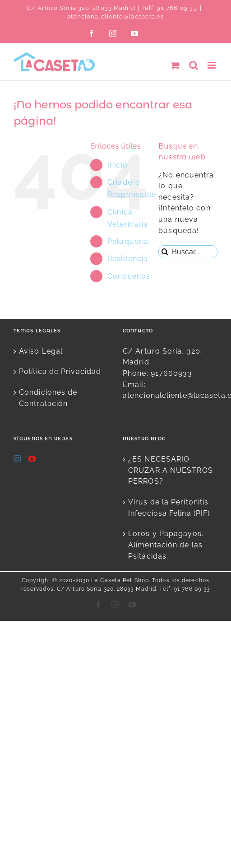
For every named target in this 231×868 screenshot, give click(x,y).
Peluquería (128, 241)
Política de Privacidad (60, 371)
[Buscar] (165, 252)
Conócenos (129, 276)
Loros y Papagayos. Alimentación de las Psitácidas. (166, 545)
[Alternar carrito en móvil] (175, 65)
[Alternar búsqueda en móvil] (194, 65)
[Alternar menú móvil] (213, 65)
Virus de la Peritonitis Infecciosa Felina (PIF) (169, 508)
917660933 (171, 373)
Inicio (118, 165)
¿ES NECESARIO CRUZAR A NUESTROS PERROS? (171, 470)
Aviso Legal (41, 351)
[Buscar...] (188, 252)
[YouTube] (32, 459)
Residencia (128, 259)
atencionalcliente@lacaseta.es (116, 16)
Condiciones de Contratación (48, 398)
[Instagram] (17, 459)
